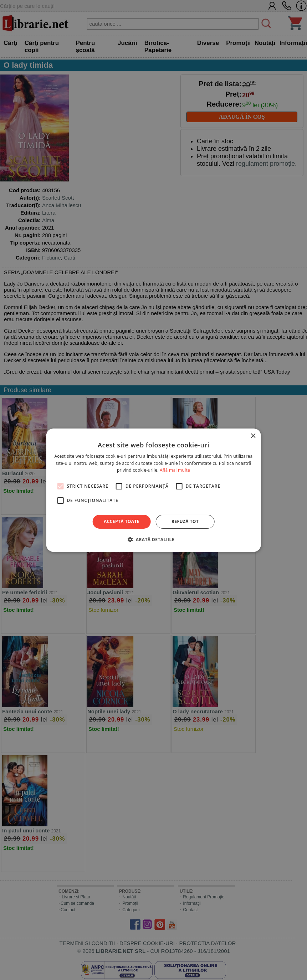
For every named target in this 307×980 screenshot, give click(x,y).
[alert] (153, 490)
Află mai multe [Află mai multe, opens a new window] (175, 470)
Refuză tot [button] (185, 521)
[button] (153, 539)
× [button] (253, 436)
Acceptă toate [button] (122, 521)
